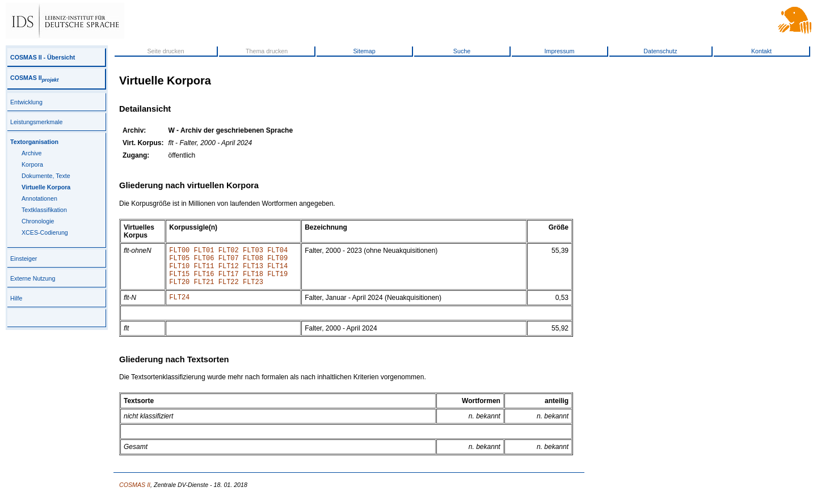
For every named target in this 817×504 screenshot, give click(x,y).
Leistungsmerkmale (36, 122)
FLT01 (204, 251)
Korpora (32, 164)
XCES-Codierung (45, 232)
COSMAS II (34, 78)
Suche (462, 51)
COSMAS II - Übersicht (43, 57)
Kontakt (761, 51)
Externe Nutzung (33, 278)
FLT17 (229, 280)
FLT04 (277, 251)
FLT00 (179, 251)
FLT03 (253, 251)
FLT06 (204, 261)
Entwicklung (26, 102)
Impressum (560, 51)
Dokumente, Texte (46, 176)
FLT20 (179, 290)
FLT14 (277, 271)
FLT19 (277, 280)
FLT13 (253, 271)
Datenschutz (660, 51)
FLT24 (179, 307)
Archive (32, 153)
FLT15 (179, 280)
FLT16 (204, 280)
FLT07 (229, 261)
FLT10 (179, 271)
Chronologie (38, 221)
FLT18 (253, 280)
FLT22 (229, 290)
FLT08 (253, 261)
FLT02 (229, 251)
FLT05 (179, 261)
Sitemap (364, 51)
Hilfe (16, 298)
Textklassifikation (44, 210)
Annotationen (39, 198)
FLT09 (277, 261)
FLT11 (204, 271)
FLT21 (204, 290)
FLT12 (229, 271)
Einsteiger (24, 259)
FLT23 (253, 290)
